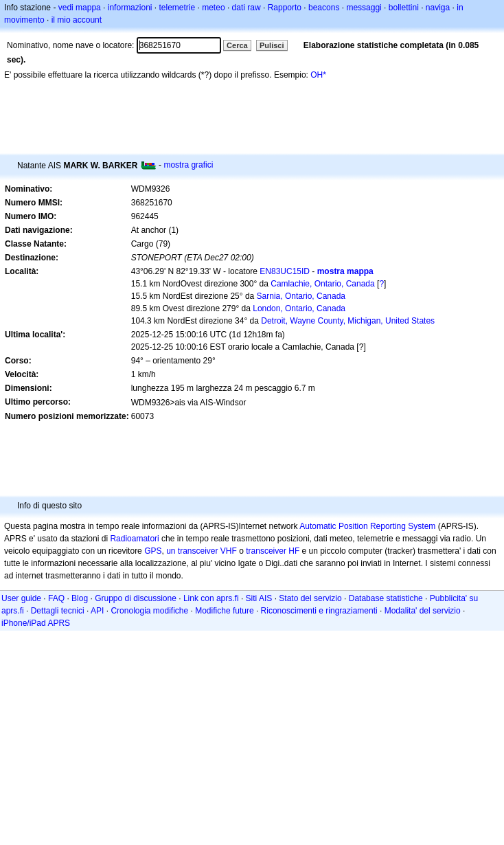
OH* (318, 75)
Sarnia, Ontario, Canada (301, 296)
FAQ (56, 598)
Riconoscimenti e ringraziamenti (319, 611)
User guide (21, 598)
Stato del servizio (310, 598)
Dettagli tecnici (58, 611)
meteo (213, 8)
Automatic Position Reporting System (367, 526)
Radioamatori (134, 539)
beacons (324, 8)
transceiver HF (273, 551)
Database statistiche (386, 598)
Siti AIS (259, 598)
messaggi (364, 8)
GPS (153, 551)
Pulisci (272, 45)
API (97, 611)
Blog (80, 598)
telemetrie (177, 8)
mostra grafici (188, 165)
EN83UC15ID (285, 271)
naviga (438, 8)
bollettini (404, 8)
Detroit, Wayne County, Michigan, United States (348, 321)
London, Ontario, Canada (299, 308)
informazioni (130, 8)
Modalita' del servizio (423, 611)
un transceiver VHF (202, 551)
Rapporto (285, 8)
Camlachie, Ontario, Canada (322, 284)
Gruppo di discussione (136, 598)
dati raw (247, 8)
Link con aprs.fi (211, 598)
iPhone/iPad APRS (36, 623)
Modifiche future (224, 611)
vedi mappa (80, 8)
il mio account (77, 20)
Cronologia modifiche (149, 611)
